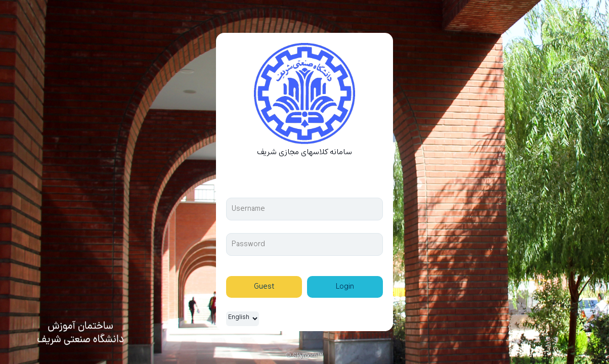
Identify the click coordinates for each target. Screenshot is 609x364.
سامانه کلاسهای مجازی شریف (304, 152)
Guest (264, 287)
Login (345, 287)
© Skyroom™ (304, 356)
